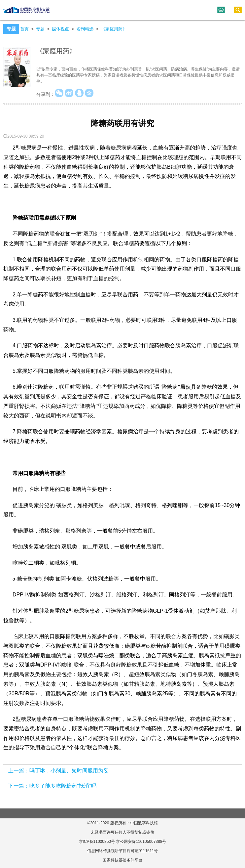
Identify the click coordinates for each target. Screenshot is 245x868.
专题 (40, 29)
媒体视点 (60, 29)
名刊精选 (85, 29)
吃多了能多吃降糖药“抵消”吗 (63, 786)
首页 (24, 29)
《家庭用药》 (114, 29)
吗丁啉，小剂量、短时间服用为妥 (69, 771)
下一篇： (19, 786)
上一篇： (19, 771)
